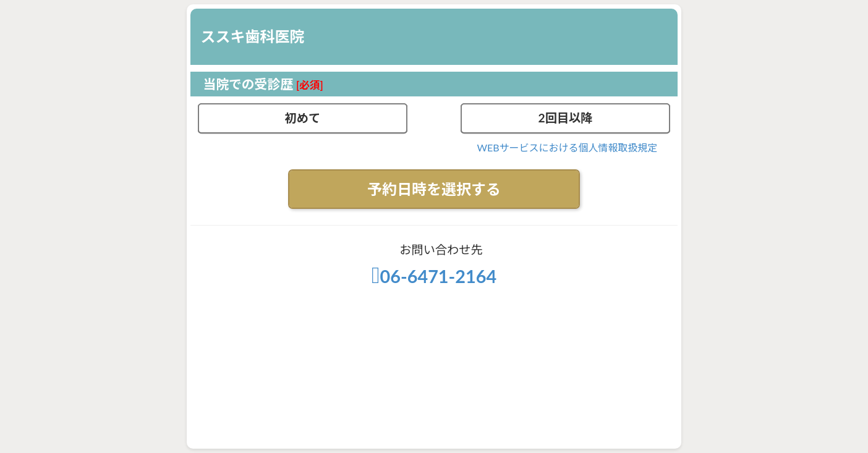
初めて (303, 118)
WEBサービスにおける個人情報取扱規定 (567, 147)
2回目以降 (566, 118)
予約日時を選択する (434, 189)
